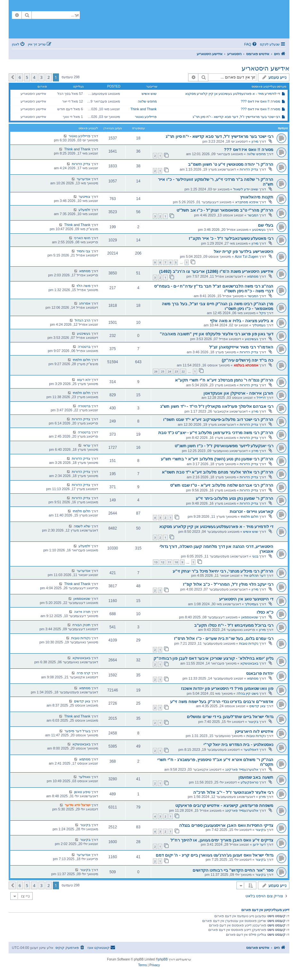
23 (176, 371)
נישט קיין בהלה (247, 693)
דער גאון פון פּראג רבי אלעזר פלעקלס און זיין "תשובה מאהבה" (217, 334)
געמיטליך (259, 325)
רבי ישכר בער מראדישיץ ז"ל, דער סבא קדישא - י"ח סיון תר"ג (236, 117)
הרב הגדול (83, 320)
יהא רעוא (84, 380)
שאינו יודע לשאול (246, 189)
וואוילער (84, 777)
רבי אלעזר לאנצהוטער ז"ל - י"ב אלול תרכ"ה (233, 792)
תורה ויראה (82, 612)
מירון (255, 141)
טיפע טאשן (82, 792)
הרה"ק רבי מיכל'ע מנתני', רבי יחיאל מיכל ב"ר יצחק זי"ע (223, 571)
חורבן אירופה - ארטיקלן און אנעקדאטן (238, 393)
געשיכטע (259, 230)
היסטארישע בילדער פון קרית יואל (244, 251)
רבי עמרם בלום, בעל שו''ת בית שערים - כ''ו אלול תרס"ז (224, 638)
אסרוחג (85, 303)
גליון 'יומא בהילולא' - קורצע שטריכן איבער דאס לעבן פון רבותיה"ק (213, 658)
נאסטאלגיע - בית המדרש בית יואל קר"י (238, 745)
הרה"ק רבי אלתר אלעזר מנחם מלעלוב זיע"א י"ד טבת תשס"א (218, 472)
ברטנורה (84, 347)
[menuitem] (251, 44)
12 (162, 562)
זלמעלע (84, 210)
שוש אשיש (149, 94)
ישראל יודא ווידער (78, 805)
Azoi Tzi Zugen (247, 256)
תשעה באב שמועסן (256, 777)
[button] (12, 77)
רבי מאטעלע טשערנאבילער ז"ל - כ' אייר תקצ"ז (231, 238)
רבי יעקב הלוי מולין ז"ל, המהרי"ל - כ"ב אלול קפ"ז (228, 584)
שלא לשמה (82, 526)
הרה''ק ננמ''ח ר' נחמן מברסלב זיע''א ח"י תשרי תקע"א (224, 380)
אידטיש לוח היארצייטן (254, 731)
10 (176, 562)
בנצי (255, 556)
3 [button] (41, 77)
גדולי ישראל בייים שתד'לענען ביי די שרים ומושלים (230, 717)
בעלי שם (266, 225)
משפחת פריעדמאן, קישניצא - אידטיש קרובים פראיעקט (224, 805)
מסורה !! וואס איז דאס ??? (260, 101)
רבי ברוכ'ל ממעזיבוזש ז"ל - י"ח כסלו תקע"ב (234, 625)
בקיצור (253, 722)
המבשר (253, 215)
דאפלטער (251, 750)
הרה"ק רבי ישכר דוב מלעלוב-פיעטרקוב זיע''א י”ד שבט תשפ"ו (218, 419)
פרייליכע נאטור (146, 117)
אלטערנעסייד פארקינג (242, 769)
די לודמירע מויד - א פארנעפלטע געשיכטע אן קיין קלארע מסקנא (233, 94)
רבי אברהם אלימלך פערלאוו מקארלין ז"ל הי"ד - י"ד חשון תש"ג (217, 406)
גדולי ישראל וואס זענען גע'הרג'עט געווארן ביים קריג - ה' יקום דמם (215, 855)
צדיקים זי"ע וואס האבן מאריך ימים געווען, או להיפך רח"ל (222, 840)
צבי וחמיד (83, 251)
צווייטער (84, 197)
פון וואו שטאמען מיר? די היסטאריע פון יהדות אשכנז (227, 688)
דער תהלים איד (255, 575)
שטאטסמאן (82, 599)
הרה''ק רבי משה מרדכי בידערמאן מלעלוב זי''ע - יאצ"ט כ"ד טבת (216, 433)
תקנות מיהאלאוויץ (257, 197)
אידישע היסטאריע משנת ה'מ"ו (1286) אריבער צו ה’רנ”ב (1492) (216, 271)
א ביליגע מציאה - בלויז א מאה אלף (242, 321)
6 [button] (20, 77)
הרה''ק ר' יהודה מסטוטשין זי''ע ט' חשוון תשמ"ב (231, 164)
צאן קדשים (257, 706)
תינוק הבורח (81, 625)
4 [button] (34, 77)
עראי (87, 445)
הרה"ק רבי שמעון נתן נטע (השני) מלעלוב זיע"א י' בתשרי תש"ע (217, 459)
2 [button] (49, 77)
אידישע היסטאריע (265, 68)
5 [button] (27, 77)
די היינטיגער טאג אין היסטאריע (246, 599)
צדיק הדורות (249, 169)
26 (156, 371)
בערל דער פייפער (77, 731)
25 (162, 371)
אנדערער (83, 179)
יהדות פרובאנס (260, 673)
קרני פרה (83, 673)
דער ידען (259, 844)
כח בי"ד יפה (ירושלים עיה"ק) (248, 360)
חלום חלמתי (82, 360)
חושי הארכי (82, 238)
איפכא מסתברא (247, 202)
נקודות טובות (249, 643)
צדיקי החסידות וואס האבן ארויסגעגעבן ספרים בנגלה (226, 825)
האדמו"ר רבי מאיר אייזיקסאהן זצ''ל (241, 347)
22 (183, 371)
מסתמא (253, 276)
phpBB (163, 959)
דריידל (261, 398)
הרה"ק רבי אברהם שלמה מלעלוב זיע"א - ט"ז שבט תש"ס (222, 485)
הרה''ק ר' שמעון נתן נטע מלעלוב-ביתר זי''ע (235, 498)
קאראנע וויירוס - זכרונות (252, 511)
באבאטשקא (249, 663)
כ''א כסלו (265, 612)
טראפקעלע (249, 782)
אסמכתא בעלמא (246, 365)
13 (156, 562)
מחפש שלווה (147, 101)
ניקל (262, 313)
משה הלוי (83, 286)
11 (170, 562)
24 (170, 371)
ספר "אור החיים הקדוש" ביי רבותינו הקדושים (233, 870)
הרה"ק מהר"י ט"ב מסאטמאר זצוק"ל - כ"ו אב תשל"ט (225, 210)
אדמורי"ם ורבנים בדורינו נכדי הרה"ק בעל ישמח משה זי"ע (222, 702)
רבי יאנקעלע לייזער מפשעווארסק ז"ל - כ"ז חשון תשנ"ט (224, 446)
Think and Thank (144, 109)
